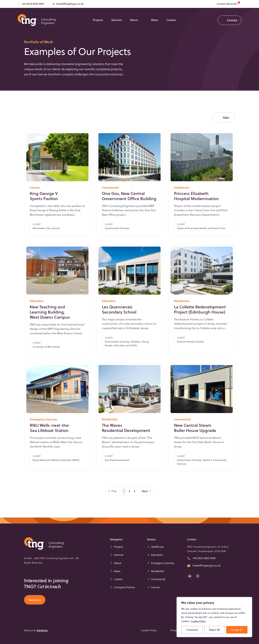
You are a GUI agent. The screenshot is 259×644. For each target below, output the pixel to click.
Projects (98, 20)
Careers (171, 20)
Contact (232, 20)
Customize (192, 630)
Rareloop (42, 630)
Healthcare (157, 547)
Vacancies (35, 600)
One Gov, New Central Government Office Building (129, 206)
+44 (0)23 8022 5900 (33, 4)
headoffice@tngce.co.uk (70, 4)
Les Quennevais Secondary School (119, 319)
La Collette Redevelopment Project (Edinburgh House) (200, 319)
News (155, 20)
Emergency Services (163, 563)
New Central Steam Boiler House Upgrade (195, 438)
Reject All (215, 630)
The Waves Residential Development (126, 438)
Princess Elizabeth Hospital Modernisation (196, 206)
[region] (214, 617)
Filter (226, 118)
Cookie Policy (198, 621)
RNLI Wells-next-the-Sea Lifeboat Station (50, 438)
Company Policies (125, 587)
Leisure (155, 587)
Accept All (237, 630)
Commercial (158, 579)
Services (117, 20)
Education (157, 555)
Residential (158, 571)
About (134, 20)
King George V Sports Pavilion (44, 206)
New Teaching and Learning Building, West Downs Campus (50, 322)
